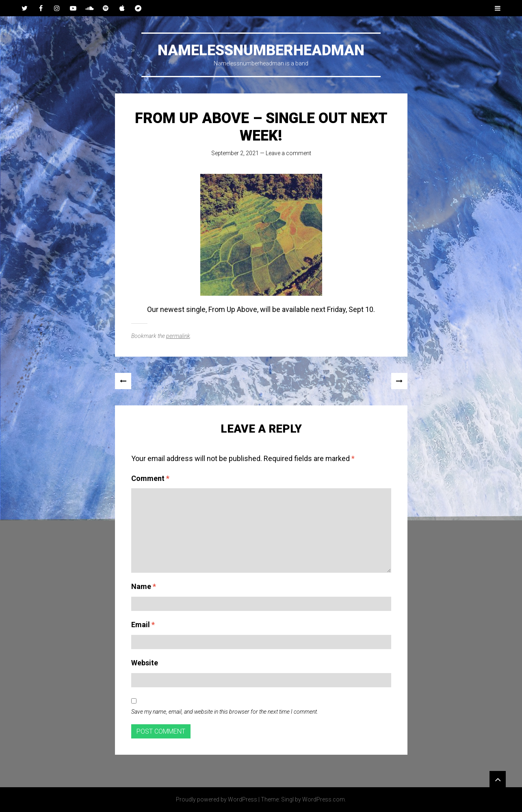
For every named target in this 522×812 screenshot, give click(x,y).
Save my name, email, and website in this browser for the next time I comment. (225, 712)
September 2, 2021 (235, 153)
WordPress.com (324, 799)
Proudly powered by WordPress (217, 799)
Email (143, 625)
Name (144, 586)
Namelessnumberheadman (261, 50)
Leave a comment (288, 153)
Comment (150, 478)
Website (145, 663)
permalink (178, 336)
